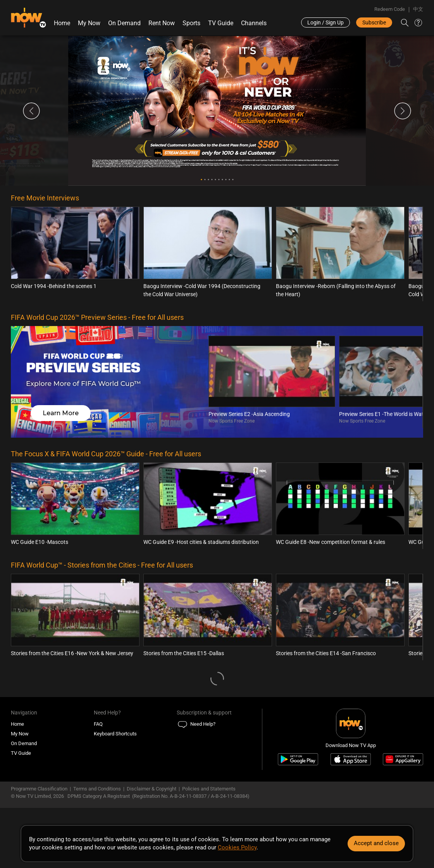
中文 (418, 9)
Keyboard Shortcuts (115, 734)
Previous (31, 111)
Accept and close (376, 843)
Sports (191, 23)
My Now (89, 23)
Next (403, 111)
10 (233, 180)
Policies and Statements (209, 789)
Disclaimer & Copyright (152, 789)
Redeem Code (390, 9)
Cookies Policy (237, 847)
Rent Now (162, 23)
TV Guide (221, 23)
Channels (254, 23)
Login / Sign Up (325, 22)
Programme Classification (39, 789)
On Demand (124, 23)
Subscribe (374, 22)
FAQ (98, 724)
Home (62, 23)
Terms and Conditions (97, 789)
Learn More (61, 413)
